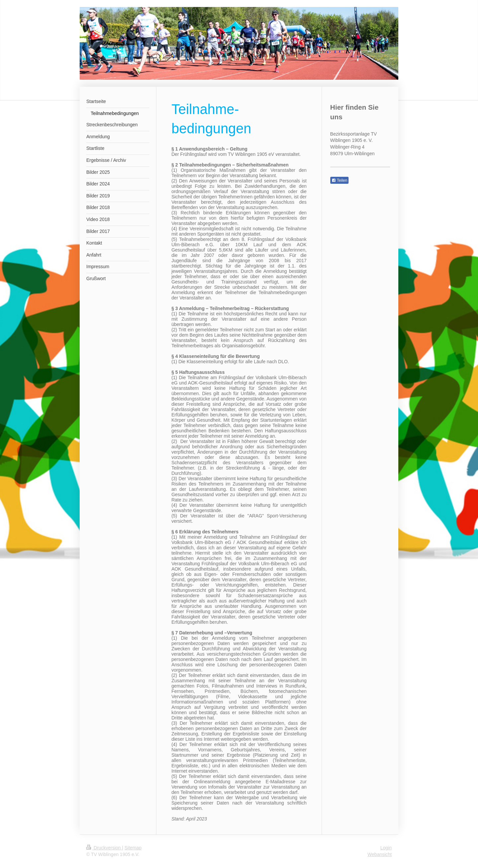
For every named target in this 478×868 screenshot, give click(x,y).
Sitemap (133, 848)
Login (386, 848)
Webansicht (380, 854)
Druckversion (104, 848)
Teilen (339, 180)
